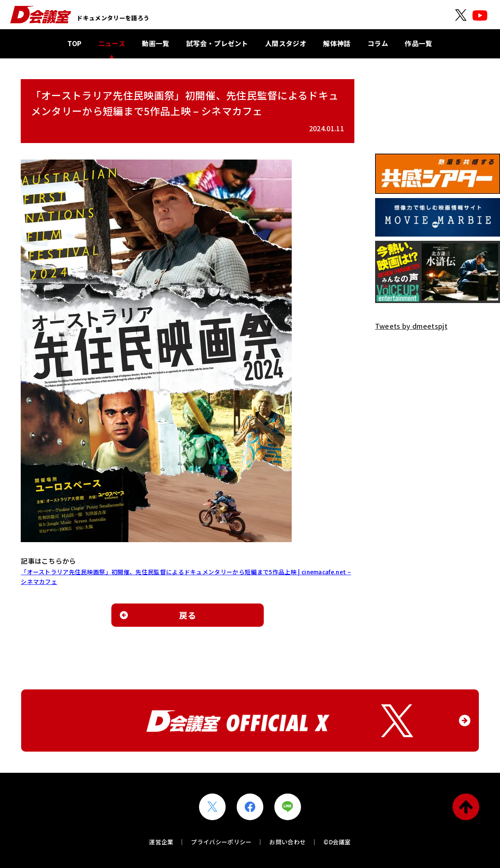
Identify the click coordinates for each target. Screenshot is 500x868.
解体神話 (337, 43)
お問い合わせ (287, 842)
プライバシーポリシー (221, 842)
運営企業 (161, 842)
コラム (378, 43)
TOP (74, 43)
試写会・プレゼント (217, 43)
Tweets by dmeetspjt (411, 326)
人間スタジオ (286, 43)
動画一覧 (156, 43)
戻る (188, 615)
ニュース (112, 43)
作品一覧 (419, 43)
